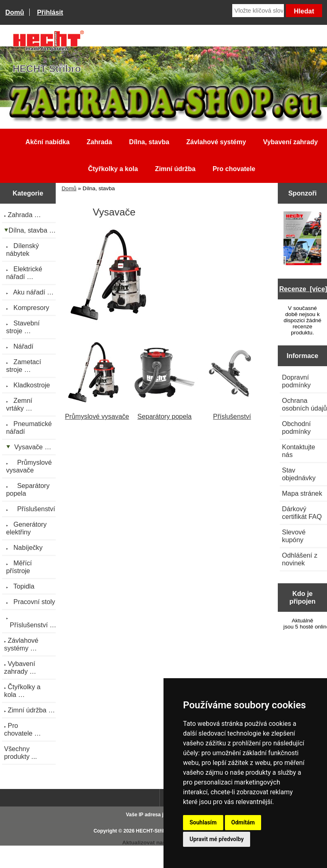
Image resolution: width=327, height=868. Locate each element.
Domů (15, 12)
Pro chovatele (234, 169)
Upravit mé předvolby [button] (217, 839)
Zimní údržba (175, 169)
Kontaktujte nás (299, 451)
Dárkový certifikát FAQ (302, 513)
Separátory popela (165, 412)
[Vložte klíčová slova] (258, 11)
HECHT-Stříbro (153, 831)
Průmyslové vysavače (97, 412)
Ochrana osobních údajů (304, 404)
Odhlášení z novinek (300, 559)
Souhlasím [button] (203, 822)
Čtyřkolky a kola (113, 169)
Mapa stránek (302, 493)
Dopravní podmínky (296, 381)
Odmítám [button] (243, 822)
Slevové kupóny (294, 536)
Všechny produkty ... (21, 753)
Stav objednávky (299, 474)
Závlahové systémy (216, 142)
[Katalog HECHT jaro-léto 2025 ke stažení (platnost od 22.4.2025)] (303, 239)
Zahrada (99, 142)
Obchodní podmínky (296, 427)
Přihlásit (50, 12)
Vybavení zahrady (291, 142)
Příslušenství (232, 412)
